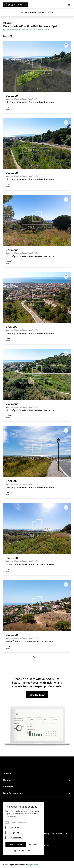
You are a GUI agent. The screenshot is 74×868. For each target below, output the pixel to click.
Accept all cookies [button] (15, 845)
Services (8, 780)
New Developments (13, 793)
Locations (8, 787)
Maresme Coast (27, 30)
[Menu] (69, 5)
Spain (6, 30)
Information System (60, 833)
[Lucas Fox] (16, 5)
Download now (37, 695)
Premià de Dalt (42, 30)
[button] (23, 851)
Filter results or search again (37, 13)
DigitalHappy (34, 865)
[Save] (66, 45)
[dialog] (23, 828)
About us (8, 773)
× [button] (41, 805)
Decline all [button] (34, 845)
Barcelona (14, 30)
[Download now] (37, 726)
